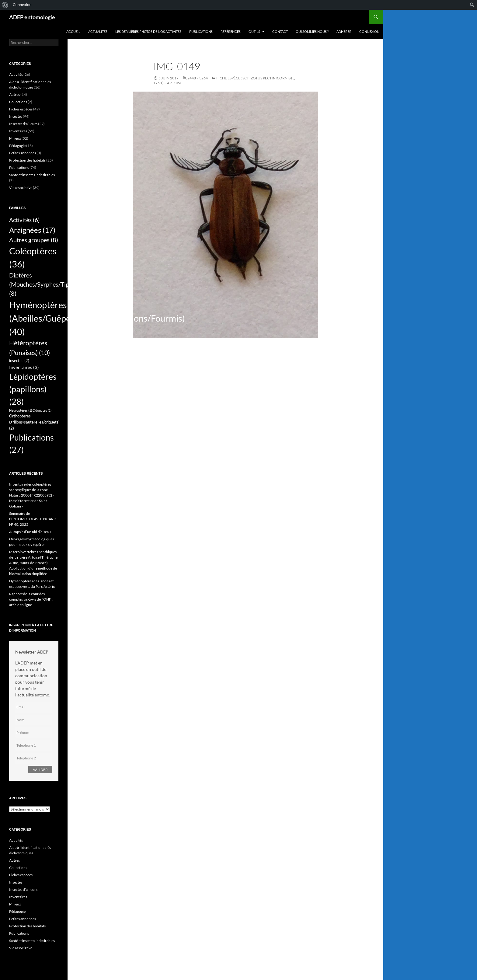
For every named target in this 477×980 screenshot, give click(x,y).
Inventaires (18, 131)
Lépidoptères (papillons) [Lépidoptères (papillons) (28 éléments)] (33, 389)
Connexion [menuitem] (22, 5)
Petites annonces (23, 153)
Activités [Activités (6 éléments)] (24, 220)
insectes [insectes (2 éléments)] (19, 361)
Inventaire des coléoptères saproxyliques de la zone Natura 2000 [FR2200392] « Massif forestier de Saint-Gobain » (32, 495)
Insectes (16, 116)
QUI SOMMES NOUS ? (312, 31)
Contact (280, 31)
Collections (18, 102)
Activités (16, 74)
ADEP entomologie (32, 17)
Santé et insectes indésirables (32, 175)
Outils (254, 31)
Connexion (369, 31)
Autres (14, 94)
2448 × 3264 (198, 78)
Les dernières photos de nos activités (148, 31)
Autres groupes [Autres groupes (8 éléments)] (34, 240)
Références (231, 31)
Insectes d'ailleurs (23, 124)
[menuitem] (5, 5)
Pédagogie (17, 146)
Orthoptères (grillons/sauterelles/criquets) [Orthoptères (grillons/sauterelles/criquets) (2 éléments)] (34, 422)
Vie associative (21, 188)
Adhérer (344, 31)
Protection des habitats (27, 160)
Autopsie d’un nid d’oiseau (30, 532)
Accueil (73, 31)
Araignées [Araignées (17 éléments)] (32, 230)
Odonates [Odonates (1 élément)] (42, 410)
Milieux (15, 138)
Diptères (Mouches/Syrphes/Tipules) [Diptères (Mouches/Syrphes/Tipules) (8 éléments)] (45, 284)
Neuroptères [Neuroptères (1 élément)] (21, 410)
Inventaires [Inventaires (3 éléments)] (24, 367)
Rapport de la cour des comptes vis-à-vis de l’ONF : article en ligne (31, 599)
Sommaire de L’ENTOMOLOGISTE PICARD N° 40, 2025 (33, 519)
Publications (201, 31)
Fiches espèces (21, 109)
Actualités (98, 31)
